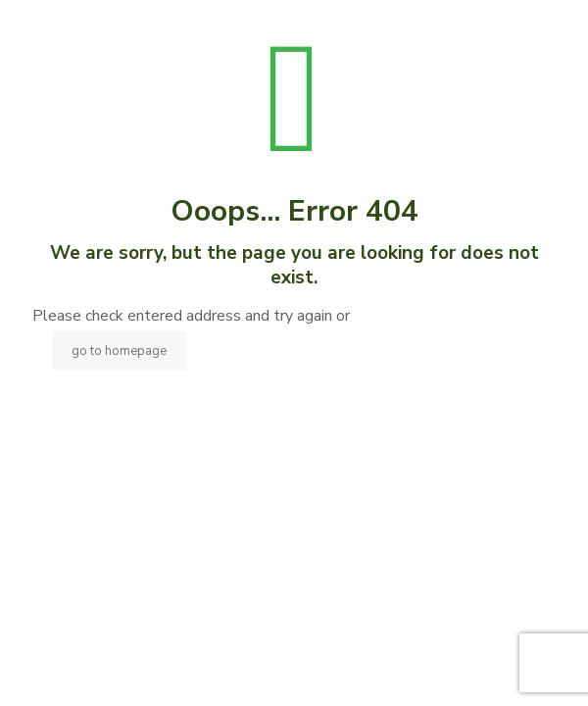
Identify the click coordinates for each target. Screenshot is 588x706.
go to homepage (119, 351)
